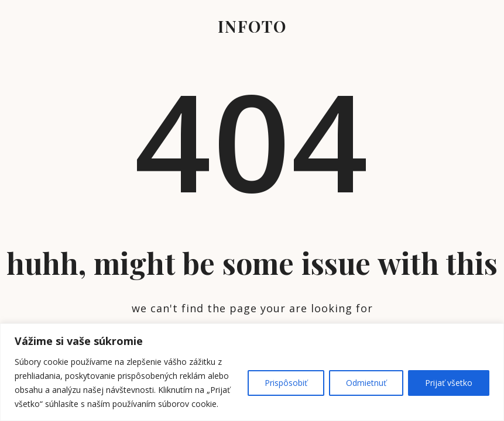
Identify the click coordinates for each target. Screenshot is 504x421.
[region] (252, 372)
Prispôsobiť (286, 383)
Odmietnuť (366, 383)
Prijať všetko (449, 383)
